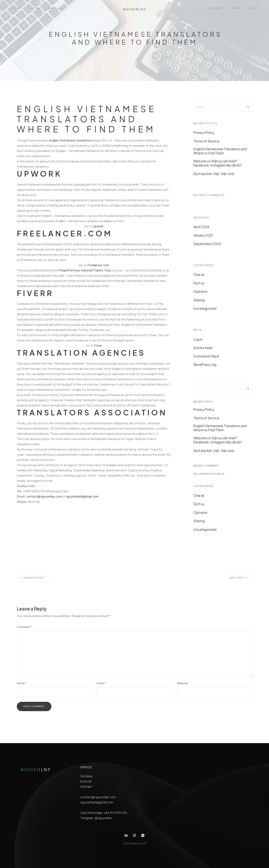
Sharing (199, 302)
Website (183, 685)
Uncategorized (205, 310)
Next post (237, 581)
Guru (108, 272)
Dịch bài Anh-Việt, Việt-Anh (214, 175)
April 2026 (201, 229)
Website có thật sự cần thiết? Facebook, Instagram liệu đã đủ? (218, 165)
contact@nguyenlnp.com (44, 498)
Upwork (98, 228)
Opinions (200, 293)
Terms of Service (206, 143)
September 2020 (207, 245)
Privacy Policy (204, 134)
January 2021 (203, 237)
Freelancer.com (98, 267)
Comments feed (206, 358)
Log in (198, 341)
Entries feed (203, 349)
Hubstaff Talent (92, 272)
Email (101, 685)
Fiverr (98, 347)
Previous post (34, 581)
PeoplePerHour (69, 272)
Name (22, 685)
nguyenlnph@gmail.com (82, 498)
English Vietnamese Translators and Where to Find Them (220, 153)
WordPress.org (205, 366)
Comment (24, 628)
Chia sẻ (199, 276)
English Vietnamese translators (70, 142)
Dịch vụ (199, 285)
